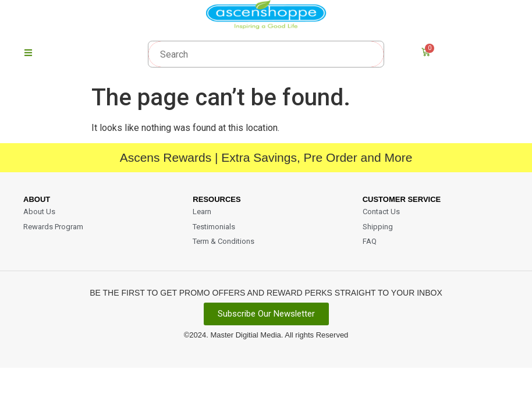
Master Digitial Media (245, 337)
